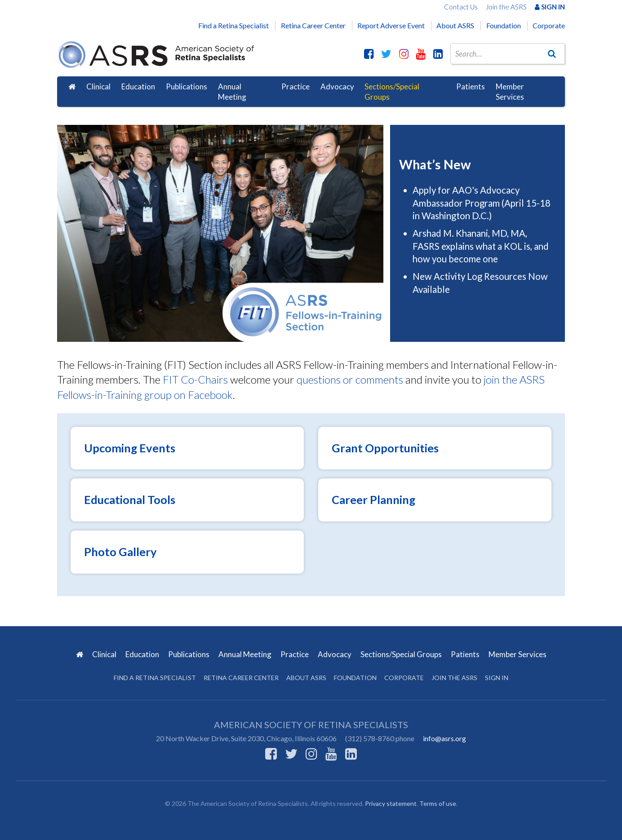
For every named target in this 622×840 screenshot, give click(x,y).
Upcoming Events (130, 448)
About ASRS (455, 25)
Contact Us (461, 7)
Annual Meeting (232, 92)
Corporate (549, 25)
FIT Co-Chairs (195, 379)
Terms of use (438, 803)
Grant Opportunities (385, 448)
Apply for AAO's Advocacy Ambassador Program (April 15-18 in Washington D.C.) (482, 203)
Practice (295, 86)
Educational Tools (130, 500)
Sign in (497, 678)
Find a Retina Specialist (233, 25)
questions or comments (350, 379)
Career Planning (373, 500)
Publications (187, 86)
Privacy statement (391, 803)
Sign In (550, 7)
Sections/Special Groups (392, 92)
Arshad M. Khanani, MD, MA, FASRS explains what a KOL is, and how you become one (481, 246)
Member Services (510, 92)
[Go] (552, 53)
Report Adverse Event (391, 25)
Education (138, 86)
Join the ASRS (506, 7)
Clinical (98, 86)
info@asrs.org (444, 738)
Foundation (504, 25)
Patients (471, 86)
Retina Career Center (313, 25)
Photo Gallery (120, 552)
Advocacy (337, 86)
